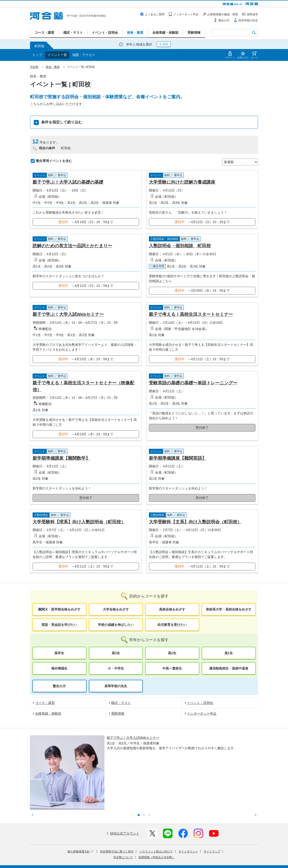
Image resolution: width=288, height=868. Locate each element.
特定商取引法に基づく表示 (117, 813)
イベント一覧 (57, 55)
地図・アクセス (84, 55)
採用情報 (116, 861)
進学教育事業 (149, 855)
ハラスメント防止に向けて (156, 813)
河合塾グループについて (121, 855)
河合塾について (123, 819)
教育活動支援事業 (173, 855)
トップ (37, 55)
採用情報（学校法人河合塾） (157, 819)
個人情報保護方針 (80, 813)
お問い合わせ (134, 861)
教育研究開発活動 (199, 855)
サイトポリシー (188, 813)
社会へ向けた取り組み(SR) (231, 855)
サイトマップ (212, 813)
